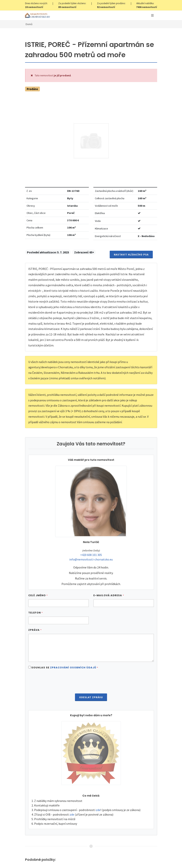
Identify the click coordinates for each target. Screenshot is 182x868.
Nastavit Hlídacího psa (131, 255)
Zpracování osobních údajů (73, 668)
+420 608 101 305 (91, 555)
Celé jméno (38, 595)
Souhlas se (65, 668)
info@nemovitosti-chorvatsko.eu (91, 559)
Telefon (35, 613)
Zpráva (35, 630)
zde (98, 810)
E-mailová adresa (109, 595)
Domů (29, 24)
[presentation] (91, 682)
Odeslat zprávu (91, 697)
